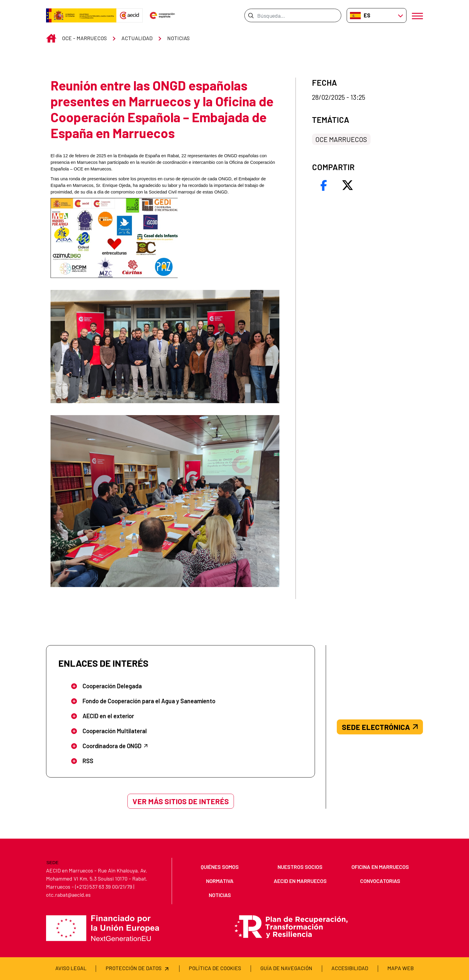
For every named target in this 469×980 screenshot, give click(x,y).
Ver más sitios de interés (181, 801)
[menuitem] (220, 867)
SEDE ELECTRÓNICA (380, 727)
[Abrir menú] (417, 15)
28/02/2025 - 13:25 (339, 97)
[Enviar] (251, 15)
